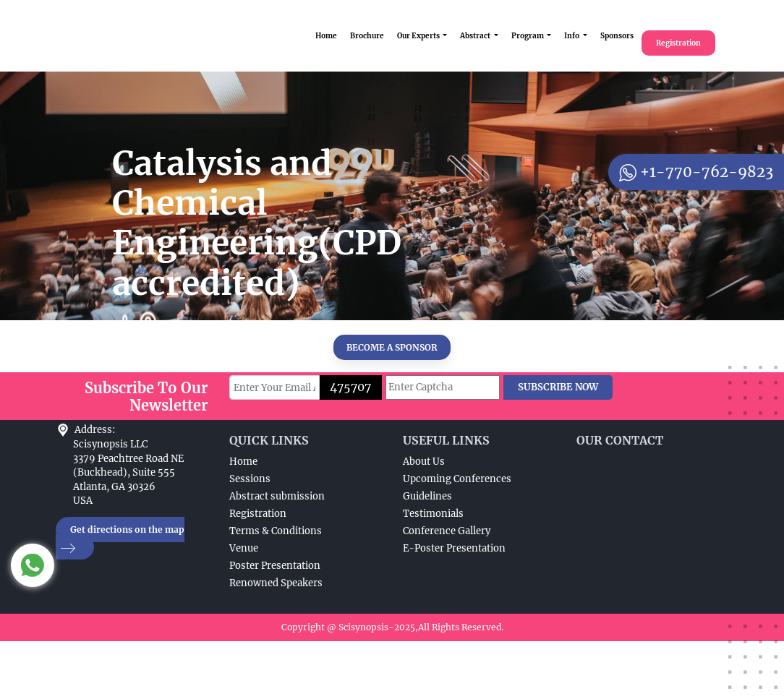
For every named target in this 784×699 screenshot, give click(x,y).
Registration (678, 43)
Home (326, 36)
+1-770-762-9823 (696, 172)
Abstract (476, 36)
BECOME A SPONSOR (392, 347)
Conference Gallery (447, 531)
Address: (95, 430)
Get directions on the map (120, 539)
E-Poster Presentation (454, 548)
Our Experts (419, 36)
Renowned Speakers (276, 583)
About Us (424, 462)
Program (528, 36)
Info (572, 36)
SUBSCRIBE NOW (558, 387)
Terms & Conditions (276, 531)
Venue (244, 548)
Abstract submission (277, 496)
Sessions (250, 479)
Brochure (367, 36)
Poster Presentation (275, 566)
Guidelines (427, 496)
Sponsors (617, 36)
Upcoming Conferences (457, 479)
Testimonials (433, 514)
